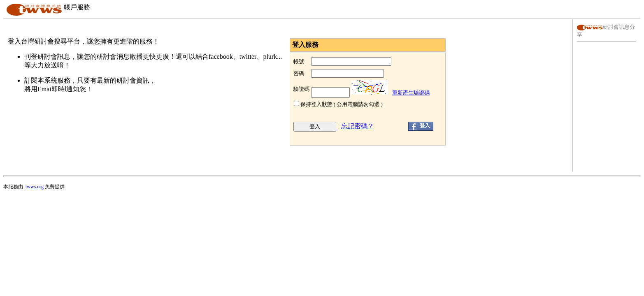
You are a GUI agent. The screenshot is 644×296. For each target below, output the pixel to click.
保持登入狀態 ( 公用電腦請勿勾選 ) (342, 104)
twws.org (35, 187)
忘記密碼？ (358, 126)
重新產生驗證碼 (411, 93)
